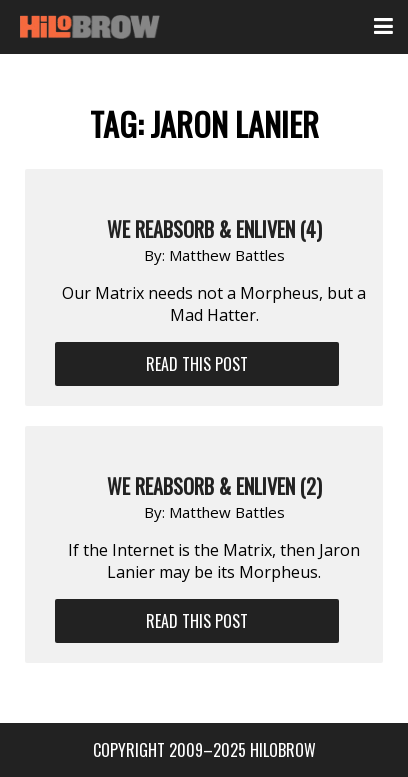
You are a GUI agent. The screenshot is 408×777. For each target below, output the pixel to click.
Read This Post (197, 364)
